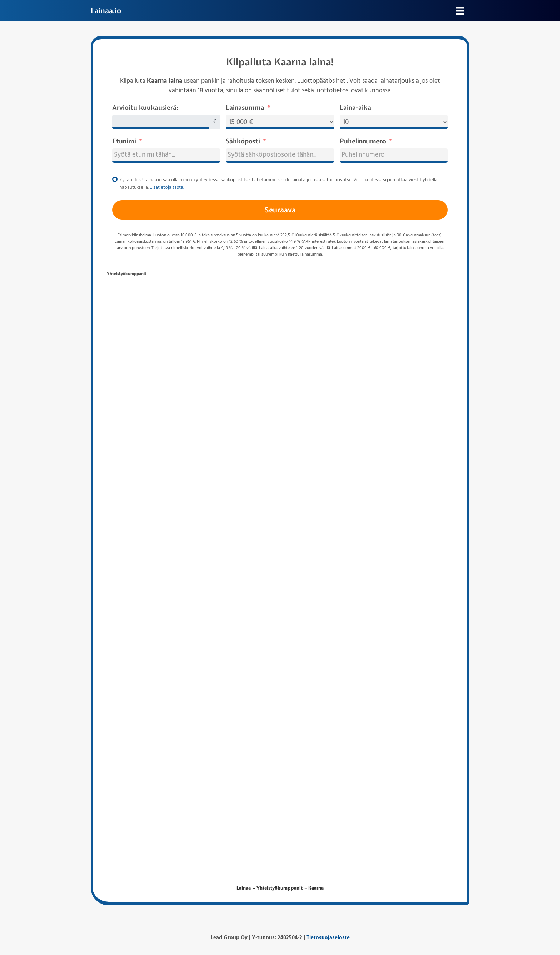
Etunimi (124, 141)
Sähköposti (243, 141)
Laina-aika (355, 107)
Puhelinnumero (363, 141)
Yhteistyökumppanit (279, 888)
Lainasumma (245, 107)
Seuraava (280, 210)
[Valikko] (460, 11)
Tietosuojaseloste (328, 938)
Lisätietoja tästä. (167, 188)
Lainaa (244, 888)
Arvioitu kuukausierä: (145, 107)
